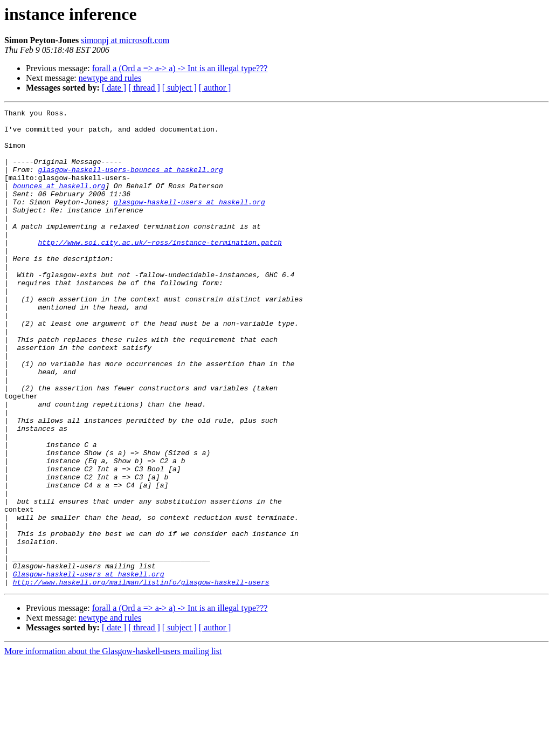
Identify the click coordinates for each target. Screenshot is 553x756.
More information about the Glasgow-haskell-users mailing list (113, 747)
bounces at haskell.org (59, 202)
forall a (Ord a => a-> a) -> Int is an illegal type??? (180, 68)
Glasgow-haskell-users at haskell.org (89, 668)
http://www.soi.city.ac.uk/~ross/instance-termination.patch (160, 270)
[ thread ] (144, 88)
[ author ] (215, 88)
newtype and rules (110, 78)
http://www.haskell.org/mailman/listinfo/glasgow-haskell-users (141, 677)
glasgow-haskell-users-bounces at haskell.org (130, 182)
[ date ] (114, 88)
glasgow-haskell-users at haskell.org (189, 221)
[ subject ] (179, 88)
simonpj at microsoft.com (125, 40)
